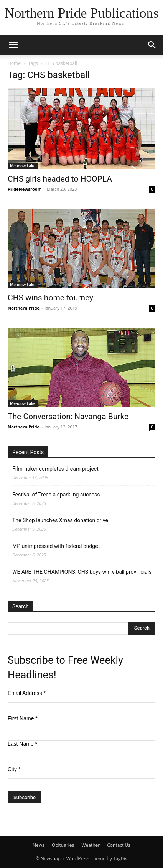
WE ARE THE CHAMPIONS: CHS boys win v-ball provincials (82, 572)
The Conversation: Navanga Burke (68, 417)
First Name (23, 718)
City (14, 769)
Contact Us (119, 845)
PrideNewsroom (25, 189)
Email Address (27, 693)
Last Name (22, 744)
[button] (13, 45)
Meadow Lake (23, 166)
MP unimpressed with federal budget (56, 546)
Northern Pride (24, 308)
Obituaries (63, 845)
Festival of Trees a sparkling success (56, 495)
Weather (91, 845)
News (39, 845)
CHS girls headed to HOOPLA (60, 179)
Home (14, 63)
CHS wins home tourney (50, 298)
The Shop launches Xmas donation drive (60, 520)
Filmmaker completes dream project (55, 469)
